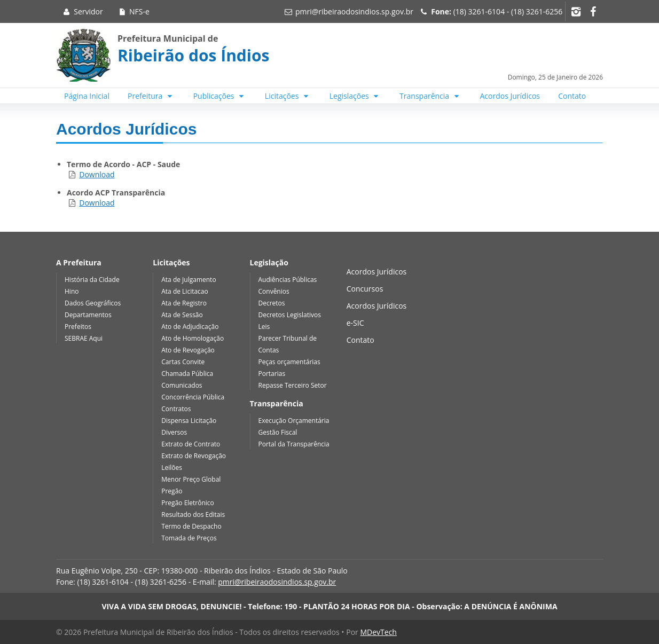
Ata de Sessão (182, 315)
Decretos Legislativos (290, 315)
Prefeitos (78, 327)
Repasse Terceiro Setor (293, 385)
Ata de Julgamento (189, 280)
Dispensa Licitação (189, 421)
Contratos (176, 409)
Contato (572, 96)
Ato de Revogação (188, 350)
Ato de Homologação (193, 338)
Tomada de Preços (189, 538)
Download (97, 174)
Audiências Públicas (288, 280)
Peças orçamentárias (289, 362)
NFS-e (133, 11)
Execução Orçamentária (294, 421)
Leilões (172, 468)
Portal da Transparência (294, 444)
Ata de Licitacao (185, 291)
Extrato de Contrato (191, 444)
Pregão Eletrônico (188, 503)
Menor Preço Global (191, 479)
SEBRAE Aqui (84, 338)
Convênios (274, 291)
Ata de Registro (184, 303)
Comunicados (182, 385)
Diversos (174, 432)
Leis (264, 327)
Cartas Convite (183, 362)
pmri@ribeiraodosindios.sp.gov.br (354, 11)
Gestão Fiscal (278, 432)
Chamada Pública (187, 374)
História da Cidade (92, 280)
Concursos (365, 289)
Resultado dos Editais (193, 515)
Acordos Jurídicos (510, 96)
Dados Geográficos (93, 303)
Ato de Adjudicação (190, 327)
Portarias (272, 374)
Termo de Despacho (191, 526)
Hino (72, 291)
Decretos (272, 303)
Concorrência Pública (193, 397)
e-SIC (355, 323)
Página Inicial (87, 96)
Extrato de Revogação (194, 456)
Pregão (172, 491)
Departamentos (88, 315)
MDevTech (378, 632)
